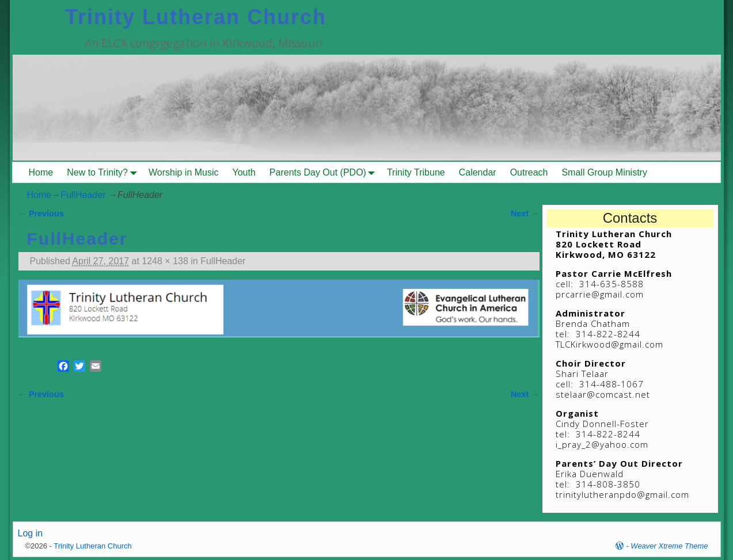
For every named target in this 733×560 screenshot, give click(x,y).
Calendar (478, 172)
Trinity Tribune (416, 172)
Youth (244, 172)
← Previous (41, 214)
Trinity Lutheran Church (196, 17)
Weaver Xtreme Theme (669, 546)
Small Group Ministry (604, 172)
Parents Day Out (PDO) (325, 172)
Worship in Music (184, 172)
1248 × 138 (165, 261)
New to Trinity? (104, 172)
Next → (525, 214)
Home (41, 172)
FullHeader (83, 195)
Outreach (529, 172)
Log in (31, 533)
